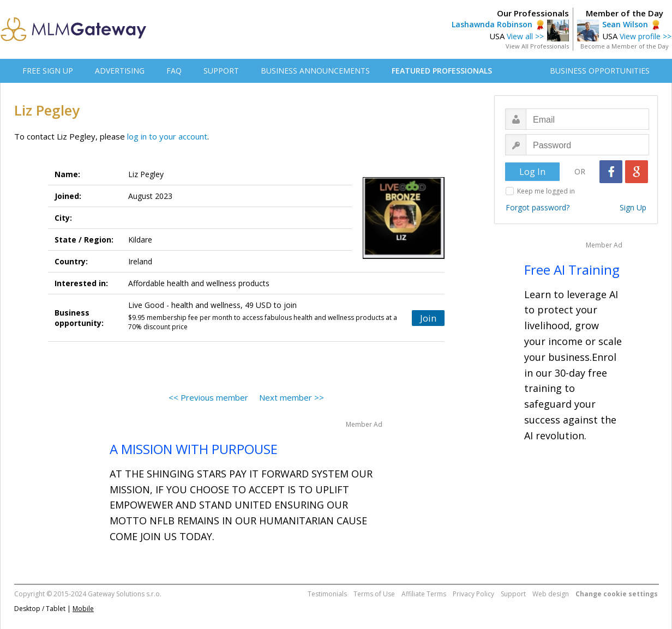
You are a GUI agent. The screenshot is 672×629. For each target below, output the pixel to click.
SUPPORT (221, 71)
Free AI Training (572, 270)
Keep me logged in (546, 191)
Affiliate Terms (424, 594)
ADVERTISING (120, 71)
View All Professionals (537, 46)
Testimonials (327, 594)
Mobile (83, 609)
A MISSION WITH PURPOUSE (194, 449)
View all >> (525, 36)
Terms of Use (374, 594)
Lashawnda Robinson (492, 24)
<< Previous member (208, 397)
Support (513, 594)
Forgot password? (538, 207)
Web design (551, 594)
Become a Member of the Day (625, 46)
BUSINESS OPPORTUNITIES (600, 71)
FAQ (174, 71)
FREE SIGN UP (48, 71)
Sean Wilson (625, 24)
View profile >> (646, 36)
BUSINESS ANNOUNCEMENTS (315, 71)
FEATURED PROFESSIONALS (442, 71)
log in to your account (167, 136)
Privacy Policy (473, 594)
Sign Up (633, 207)
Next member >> (292, 397)
